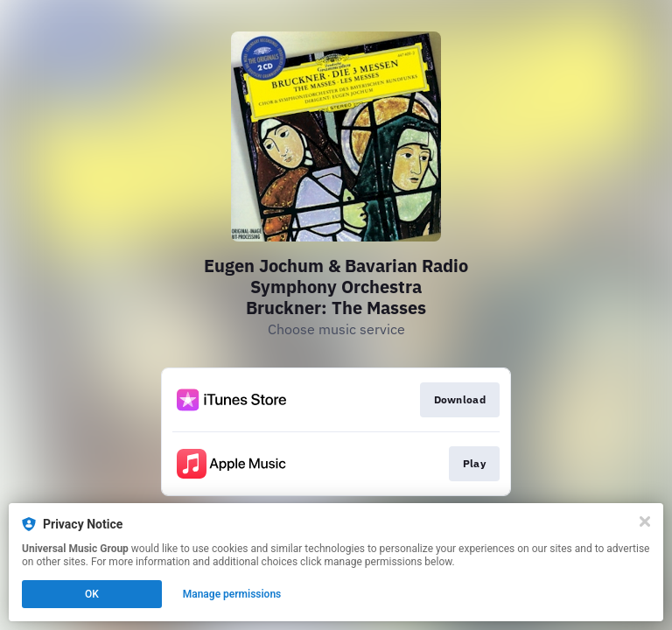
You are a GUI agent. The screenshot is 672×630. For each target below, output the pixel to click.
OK (92, 594)
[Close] (645, 521)
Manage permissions (232, 594)
